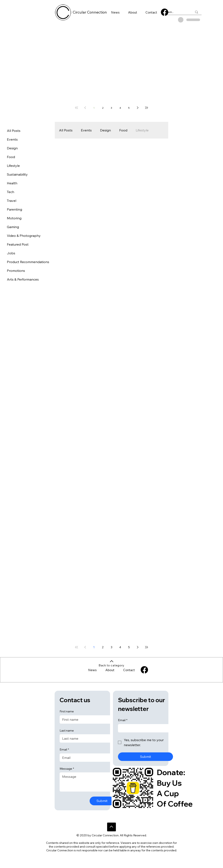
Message (67, 769)
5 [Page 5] (129, 108)
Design (105, 130)
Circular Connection (90, 12)
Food (123, 130)
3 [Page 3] (111, 108)
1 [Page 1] (94, 108)
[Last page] (147, 108)
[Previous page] (85, 108)
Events (86, 130)
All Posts (66, 130)
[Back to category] (112, 663)
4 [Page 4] (120, 108)
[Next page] (138, 108)
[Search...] (176, 12)
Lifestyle (142, 130)
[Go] (111, 827)
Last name (67, 731)
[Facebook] (165, 12)
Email (64, 750)
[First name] (86, 719)
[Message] (87, 782)
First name (67, 711)
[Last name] (86, 738)
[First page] (76, 108)
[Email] (86, 758)
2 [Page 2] (103, 108)
